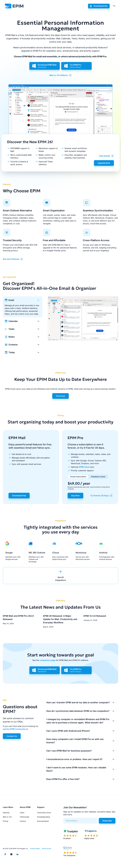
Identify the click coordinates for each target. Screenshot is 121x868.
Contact (23, 821)
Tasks (12, 329)
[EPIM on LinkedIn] (17, 854)
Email (11, 300)
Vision (22, 813)
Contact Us (12, 736)
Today (12, 352)
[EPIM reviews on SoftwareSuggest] (70, 851)
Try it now (60, 396)
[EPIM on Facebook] (5, 854)
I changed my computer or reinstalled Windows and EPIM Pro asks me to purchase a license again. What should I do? (78, 721)
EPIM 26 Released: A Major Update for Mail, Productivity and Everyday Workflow (60, 619)
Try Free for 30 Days (99, 496)
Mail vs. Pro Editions (59, 75)
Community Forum (44, 813)
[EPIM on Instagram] (11, 854)
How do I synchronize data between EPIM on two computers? (78, 711)
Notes (12, 337)
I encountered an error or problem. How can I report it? (74, 759)
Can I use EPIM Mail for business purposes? (69, 751)
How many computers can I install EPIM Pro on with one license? (75, 741)
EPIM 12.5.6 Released (95, 616)
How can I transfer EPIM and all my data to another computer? (78, 702)
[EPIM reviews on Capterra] (91, 834)
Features (6, 813)
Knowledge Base (44, 817)
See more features (11, 259)
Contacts (13, 345)
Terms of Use (46, 849)
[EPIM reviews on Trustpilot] (70, 834)
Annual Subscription (78, 477)
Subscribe (107, 821)
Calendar (13, 321)
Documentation (43, 821)
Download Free (100, 6)
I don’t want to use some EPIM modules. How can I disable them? (76, 769)
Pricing (5, 821)
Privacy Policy (35, 849)
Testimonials (24, 817)
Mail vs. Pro (7, 817)
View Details (105, 156)
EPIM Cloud (84, 467)
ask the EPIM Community (14, 729)
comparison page (47, 660)
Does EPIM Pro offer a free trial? (63, 779)
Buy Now (75, 496)
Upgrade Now (104, 163)
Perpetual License (98, 477)
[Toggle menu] (114, 6)
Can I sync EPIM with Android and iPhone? (68, 731)
